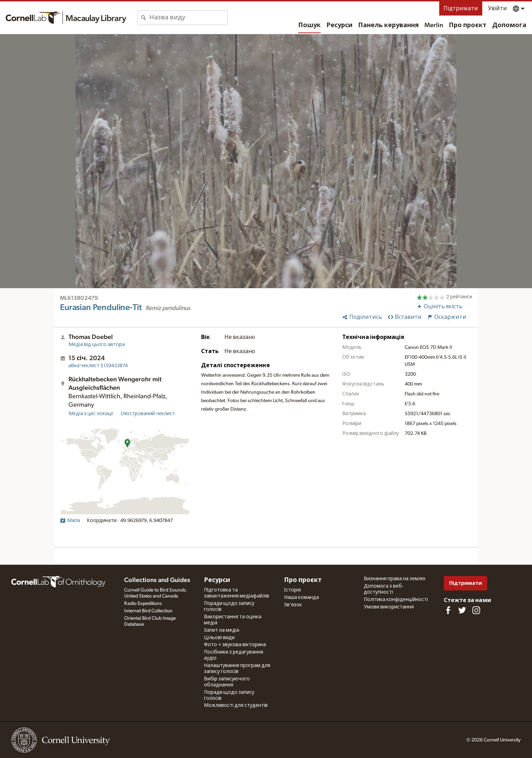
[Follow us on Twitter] (462, 610)
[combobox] (188, 18)
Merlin (434, 25)
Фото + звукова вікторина (235, 645)
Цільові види (219, 638)
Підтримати (461, 8)
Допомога (509, 25)
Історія (292, 590)
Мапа (70, 521)
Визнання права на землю (395, 579)
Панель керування (388, 25)
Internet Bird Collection (148, 611)
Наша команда (301, 598)
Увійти (497, 8)
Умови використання (389, 607)
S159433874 (98, 366)
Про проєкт (468, 25)
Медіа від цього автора (97, 345)
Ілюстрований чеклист (148, 414)
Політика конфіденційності (396, 600)
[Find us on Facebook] (448, 610)
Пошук (309, 25)
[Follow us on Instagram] (476, 610)
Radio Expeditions (143, 604)
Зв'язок (293, 605)
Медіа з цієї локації (91, 414)
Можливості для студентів (236, 705)
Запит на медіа (222, 630)
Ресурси (339, 25)
